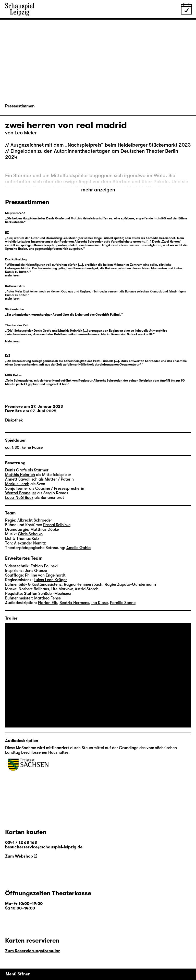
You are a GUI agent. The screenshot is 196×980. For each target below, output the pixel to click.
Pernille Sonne (123, 603)
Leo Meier (26, 133)
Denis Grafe (16, 470)
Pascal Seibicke (57, 525)
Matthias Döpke (45, 529)
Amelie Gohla (78, 548)
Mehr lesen (12, 341)
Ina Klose (100, 603)
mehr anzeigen (98, 190)
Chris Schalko (30, 534)
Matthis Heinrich (20, 475)
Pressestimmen (20, 106)
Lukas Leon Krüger (50, 580)
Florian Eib (48, 603)
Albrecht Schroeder (35, 520)
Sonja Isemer (17, 488)
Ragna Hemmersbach (83, 584)
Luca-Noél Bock (19, 498)
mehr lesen (12, 275)
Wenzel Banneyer (21, 493)
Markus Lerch (17, 484)
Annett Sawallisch (21, 479)
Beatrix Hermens (74, 603)
